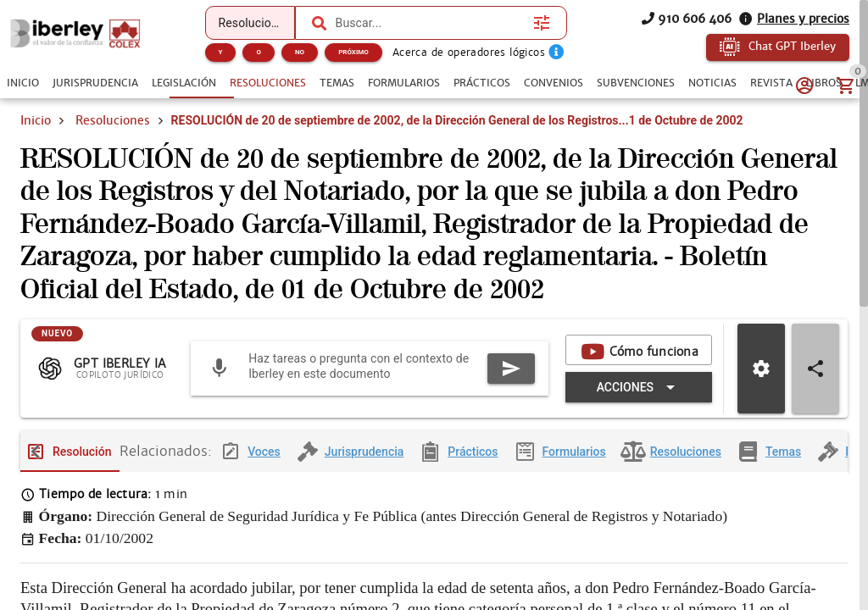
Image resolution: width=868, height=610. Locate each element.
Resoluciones (113, 120)
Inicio (36, 120)
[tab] (23, 83)
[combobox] (431, 23)
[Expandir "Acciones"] (639, 401)
